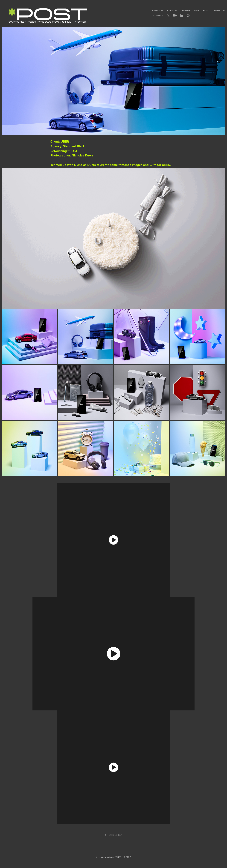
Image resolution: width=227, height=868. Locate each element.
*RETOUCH (157, 10)
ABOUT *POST (201, 10)
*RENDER (186, 10)
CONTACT (158, 15)
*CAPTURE (172, 10)
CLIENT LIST (219, 10)
